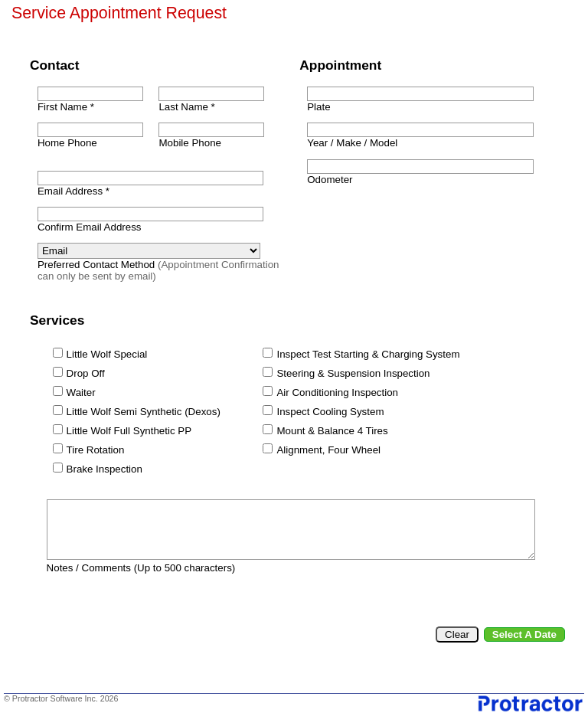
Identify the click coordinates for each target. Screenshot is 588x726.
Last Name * (186, 107)
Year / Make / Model (352, 143)
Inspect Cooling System (330, 412)
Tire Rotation (96, 450)
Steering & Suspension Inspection (353, 373)
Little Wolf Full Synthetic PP (129, 431)
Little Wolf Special (107, 354)
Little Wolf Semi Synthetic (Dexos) (144, 412)
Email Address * (73, 191)
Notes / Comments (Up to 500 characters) (141, 568)
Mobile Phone (190, 143)
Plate (318, 107)
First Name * (66, 107)
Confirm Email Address (90, 227)
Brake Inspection (105, 469)
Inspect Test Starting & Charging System (368, 354)
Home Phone (67, 143)
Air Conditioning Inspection (337, 392)
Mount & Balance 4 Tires (332, 431)
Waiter (81, 392)
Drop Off (86, 373)
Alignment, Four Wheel (328, 450)
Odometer (330, 180)
